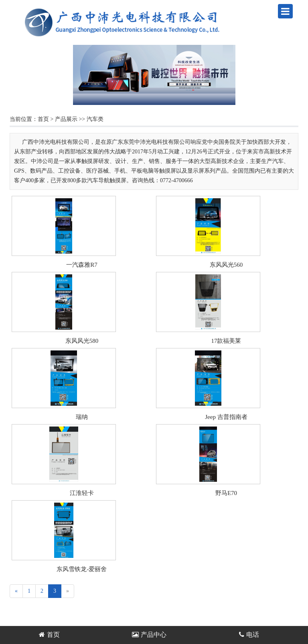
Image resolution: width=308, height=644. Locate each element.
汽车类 (95, 119)
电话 (249, 635)
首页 (43, 119)
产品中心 (149, 635)
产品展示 (66, 119)
